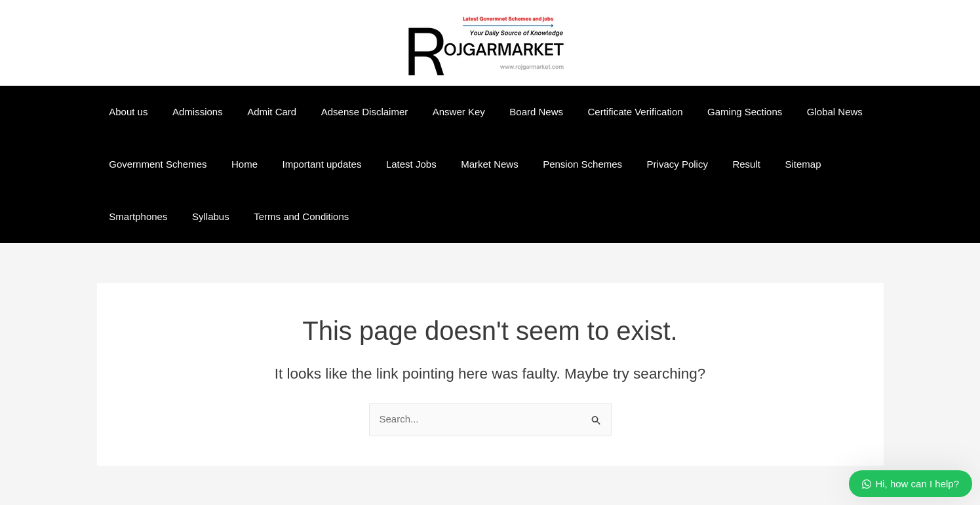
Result (710, 164)
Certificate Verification (603, 112)
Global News (793, 112)
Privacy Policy (645, 164)
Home (237, 164)
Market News (467, 164)
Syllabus (126, 216)
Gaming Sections (708, 112)
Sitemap (761, 164)
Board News (509, 112)
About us (126, 112)
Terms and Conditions (211, 216)
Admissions (190, 112)
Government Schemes (156, 164)
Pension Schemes (556, 164)
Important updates (310, 164)
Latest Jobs (394, 164)
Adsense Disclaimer (347, 112)
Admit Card (259, 112)
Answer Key (437, 112)
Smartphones (828, 164)
